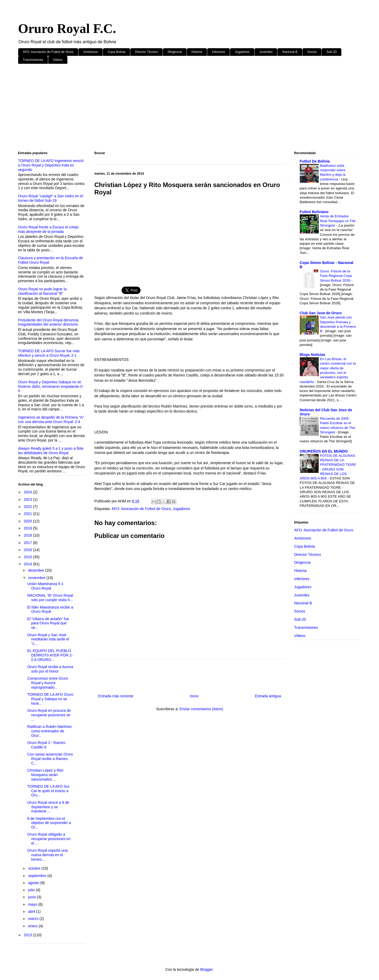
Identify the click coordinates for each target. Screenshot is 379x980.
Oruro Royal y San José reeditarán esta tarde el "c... (48, 639)
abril (32, 912)
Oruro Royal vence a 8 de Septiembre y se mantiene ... (48, 807)
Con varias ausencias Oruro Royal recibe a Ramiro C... (50, 759)
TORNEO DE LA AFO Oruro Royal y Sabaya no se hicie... (50, 699)
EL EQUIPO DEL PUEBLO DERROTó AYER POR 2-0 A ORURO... (50, 655)
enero (33, 926)
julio (32, 890)
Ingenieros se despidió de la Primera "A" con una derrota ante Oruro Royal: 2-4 (51, 420)
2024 (28, 492)
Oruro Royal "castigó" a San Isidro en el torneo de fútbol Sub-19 (51, 198)
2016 (28, 550)
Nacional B (290, 52)
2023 (28, 499)
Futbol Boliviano (314, 212)
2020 (28, 521)
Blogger (206, 969)
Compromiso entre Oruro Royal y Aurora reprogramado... (48, 683)
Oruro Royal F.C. (67, 28)
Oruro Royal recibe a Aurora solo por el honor (50, 669)
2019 (28, 528)
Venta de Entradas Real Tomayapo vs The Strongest (338, 221)
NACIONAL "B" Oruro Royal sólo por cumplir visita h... (50, 598)
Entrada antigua (268, 696)
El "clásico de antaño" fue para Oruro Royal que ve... (48, 623)
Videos (58, 60)
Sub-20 (331, 52)
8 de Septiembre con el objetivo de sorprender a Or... (49, 823)
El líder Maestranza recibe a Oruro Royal (50, 609)
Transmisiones (33, 60)
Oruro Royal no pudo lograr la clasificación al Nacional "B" (42, 291)
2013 (28, 935)
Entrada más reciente (116, 696)
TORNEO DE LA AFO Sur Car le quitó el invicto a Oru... (48, 791)
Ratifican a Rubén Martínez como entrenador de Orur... (49, 731)
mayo (33, 904)
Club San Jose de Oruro (321, 313)
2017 (28, 543)
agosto (34, 883)
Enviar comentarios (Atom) (201, 709)
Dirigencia (175, 52)
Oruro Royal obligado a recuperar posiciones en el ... (49, 839)
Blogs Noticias (313, 355)
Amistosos (90, 52)
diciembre (37, 570)
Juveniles (266, 52)
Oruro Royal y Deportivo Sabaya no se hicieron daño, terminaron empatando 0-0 (51, 386)
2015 (28, 557)
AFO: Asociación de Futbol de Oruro (48, 52)
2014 (28, 564)
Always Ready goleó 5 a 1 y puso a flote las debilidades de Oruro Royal (51, 451)
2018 (28, 535)
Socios (312, 52)
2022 (28, 507)
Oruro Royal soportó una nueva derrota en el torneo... (47, 855)
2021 (28, 514)
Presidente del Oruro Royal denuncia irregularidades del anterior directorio (48, 322)
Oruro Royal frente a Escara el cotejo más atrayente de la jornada (48, 229)
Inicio (194, 696)
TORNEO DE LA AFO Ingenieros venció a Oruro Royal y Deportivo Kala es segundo (51, 165)
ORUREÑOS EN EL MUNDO (324, 451)
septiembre (38, 876)
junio (33, 897)
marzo (34, 919)
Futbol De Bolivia (315, 161)
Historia (197, 52)
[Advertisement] (176, 109)
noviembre (37, 578)
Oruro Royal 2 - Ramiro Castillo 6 (46, 745)
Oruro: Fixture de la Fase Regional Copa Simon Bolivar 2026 (336, 276)
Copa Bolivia (116, 52)
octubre (35, 868)
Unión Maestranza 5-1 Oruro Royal (45, 586)
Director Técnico (146, 52)
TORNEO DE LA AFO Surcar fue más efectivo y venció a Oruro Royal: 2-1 (49, 353)
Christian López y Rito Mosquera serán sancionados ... (45, 775)
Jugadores (242, 52)
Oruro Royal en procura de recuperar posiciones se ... (49, 715)
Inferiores (218, 52)
